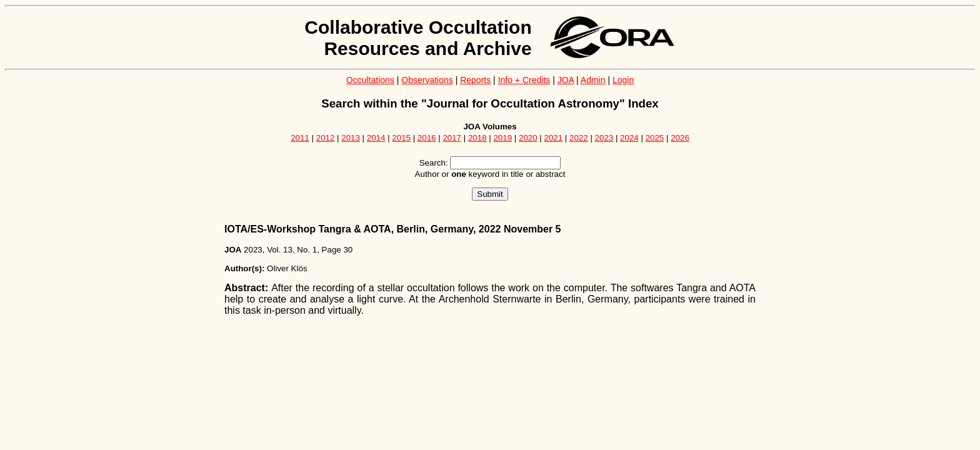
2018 (477, 138)
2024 (629, 138)
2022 (579, 138)
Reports (475, 80)
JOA (566, 80)
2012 (326, 138)
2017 (452, 138)
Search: (434, 163)
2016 (427, 138)
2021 (554, 138)
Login (623, 80)
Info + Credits (524, 80)
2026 (680, 138)
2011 (300, 138)
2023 (604, 138)
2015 (401, 138)
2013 (351, 138)
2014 (376, 138)
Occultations (370, 80)
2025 (655, 138)
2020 (528, 138)
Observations (427, 80)
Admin (593, 80)
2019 (502, 138)
